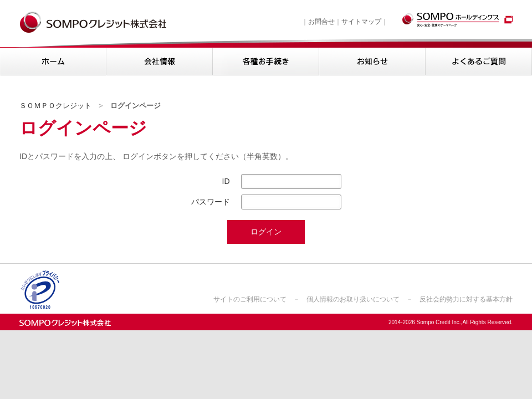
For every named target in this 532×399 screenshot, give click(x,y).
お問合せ (321, 22)
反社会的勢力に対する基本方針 (466, 299)
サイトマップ (361, 22)
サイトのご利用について (250, 299)
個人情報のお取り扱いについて (353, 299)
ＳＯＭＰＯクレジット (55, 106)
